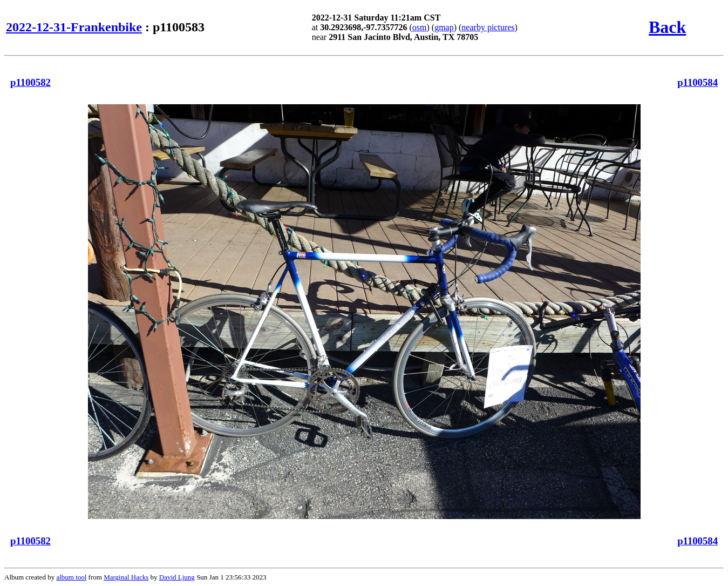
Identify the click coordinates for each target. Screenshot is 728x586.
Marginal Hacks (126, 577)
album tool (71, 577)
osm (420, 27)
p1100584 (698, 82)
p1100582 (30, 82)
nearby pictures (488, 27)
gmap (444, 27)
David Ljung (177, 577)
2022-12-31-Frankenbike (74, 27)
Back (667, 27)
